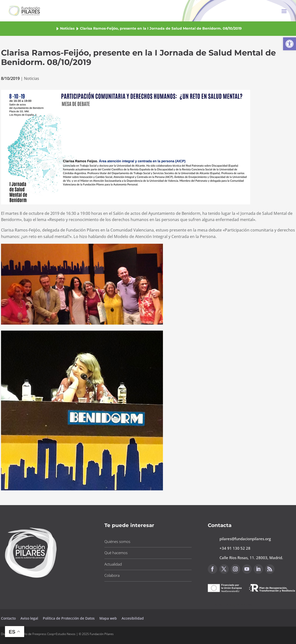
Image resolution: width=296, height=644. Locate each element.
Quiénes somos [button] (117, 541)
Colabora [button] (112, 575)
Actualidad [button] (113, 564)
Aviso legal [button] (30, 618)
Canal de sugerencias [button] (232, 605)
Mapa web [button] (108, 618)
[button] (290, 44)
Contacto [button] (9, 618)
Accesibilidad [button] (133, 618)
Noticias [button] (67, 28)
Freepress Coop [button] (43, 634)
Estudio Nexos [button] (66, 634)
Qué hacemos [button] (116, 553)
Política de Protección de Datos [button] (69, 618)
